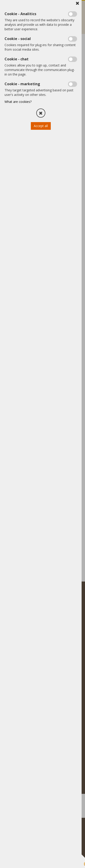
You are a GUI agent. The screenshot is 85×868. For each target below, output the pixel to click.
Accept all (41, 126)
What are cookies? (18, 102)
